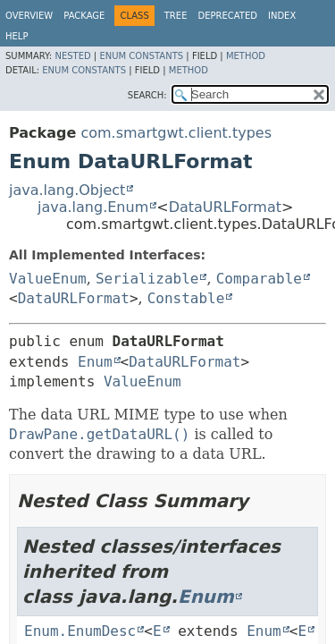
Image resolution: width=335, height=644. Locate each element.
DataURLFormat (225, 207)
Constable (186, 298)
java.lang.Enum (93, 207)
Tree (176, 16)
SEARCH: (147, 95)
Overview (29, 16)
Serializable (147, 279)
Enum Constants (141, 56)
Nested (72, 56)
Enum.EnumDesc (80, 631)
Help (17, 36)
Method (246, 56)
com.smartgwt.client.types (176, 133)
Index (282, 16)
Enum (95, 362)
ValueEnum (48, 279)
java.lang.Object (67, 190)
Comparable (259, 279)
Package (84, 16)
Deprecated (227, 16)
